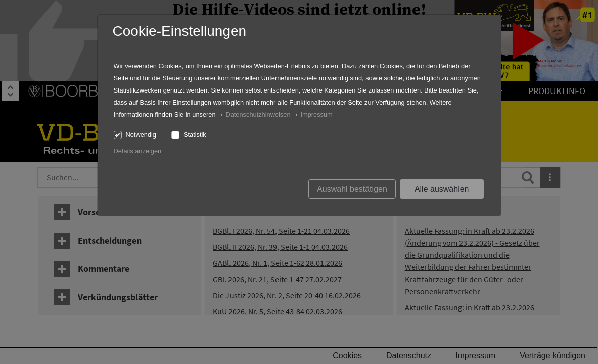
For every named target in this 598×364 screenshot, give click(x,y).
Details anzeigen (138, 151)
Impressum (316, 115)
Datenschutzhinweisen (258, 115)
